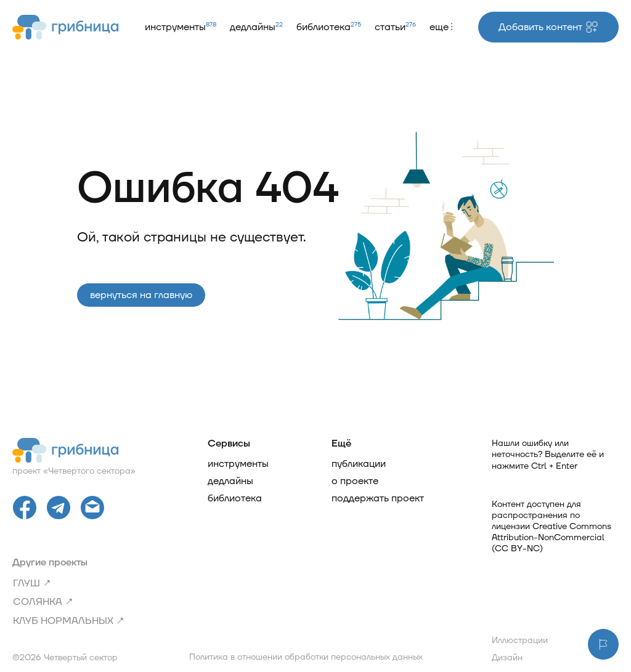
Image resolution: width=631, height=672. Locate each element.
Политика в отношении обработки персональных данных (306, 657)
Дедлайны (256, 27)
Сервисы (229, 443)
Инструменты (181, 27)
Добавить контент (548, 27)
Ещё (341, 443)
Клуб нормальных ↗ (69, 621)
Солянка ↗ (43, 602)
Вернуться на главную (141, 295)
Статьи (395, 27)
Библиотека (329, 27)
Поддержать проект (378, 498)
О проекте (355, 481)
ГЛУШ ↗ (32, 583)
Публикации (359, 464)
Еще (441, 27)
